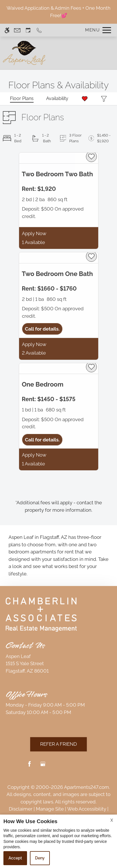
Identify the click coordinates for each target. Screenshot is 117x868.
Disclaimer (21, 809)
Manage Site (50, 809)
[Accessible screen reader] (7, 30)
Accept (15, 858)
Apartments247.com (87, 787)
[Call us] (39, 30)
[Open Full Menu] (97, 30)
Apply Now (34, 233)
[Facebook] (29, 766)
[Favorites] (85, 99)
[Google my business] (43, 766)
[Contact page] (17, 30)
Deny (40, 858)
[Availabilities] (57, 99)
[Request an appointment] (28, 30)
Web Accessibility (87, 809)
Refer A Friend (58, 744)
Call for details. (42, 329)
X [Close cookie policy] (112, 820)
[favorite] (91, 157)
